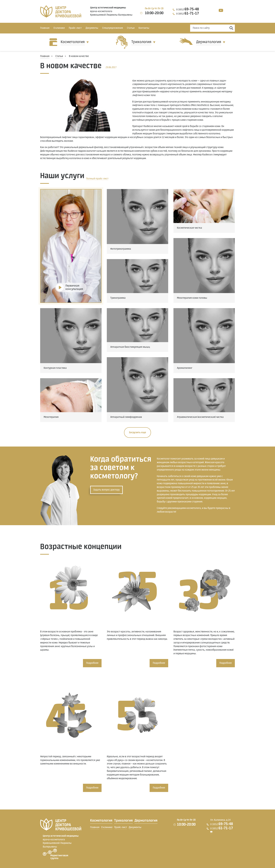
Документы (92, 28)
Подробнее (92, 663)
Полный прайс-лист (97, 179)
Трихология (141, 42)
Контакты (144, 28)
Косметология (73, 42)
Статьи (131, 28)
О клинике (59, 28)
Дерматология (209, 42)
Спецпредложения (113, 28)
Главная (45, 28)
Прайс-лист (75, 28)
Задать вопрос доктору (106, 490)
